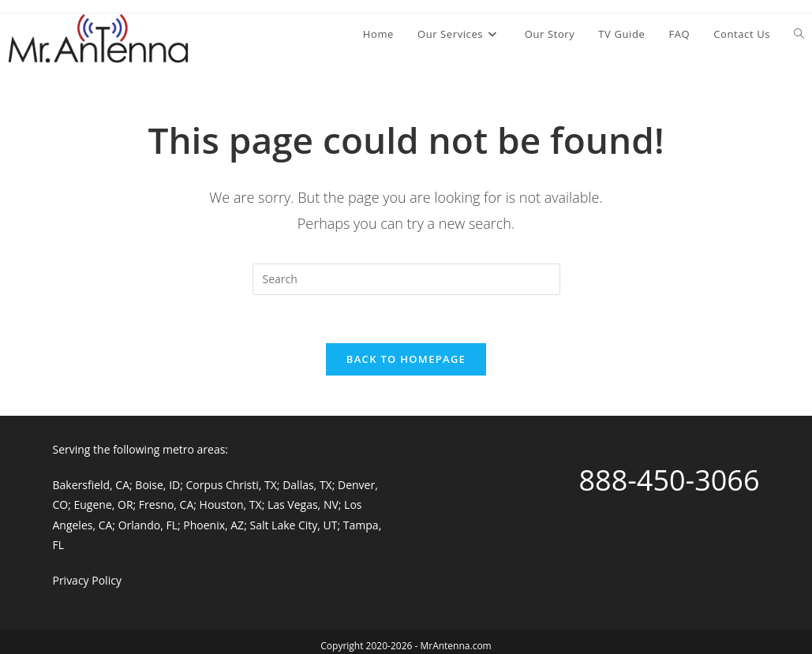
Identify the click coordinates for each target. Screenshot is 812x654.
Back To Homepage (406, 359)
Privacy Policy (86, 580)
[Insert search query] (406, 279)
